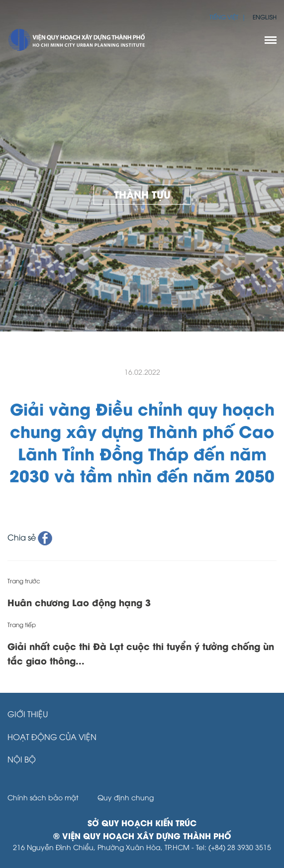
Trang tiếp (22, 624)
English (265, 17)
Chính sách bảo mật (43, 797)
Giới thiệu (28, 714)
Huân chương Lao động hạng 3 (79, 602)
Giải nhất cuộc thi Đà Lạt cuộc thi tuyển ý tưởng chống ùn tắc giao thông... (141, 653)
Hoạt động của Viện (52, 737)
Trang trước (24, 581)
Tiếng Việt (224, 17)
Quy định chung (126, 797)
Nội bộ (22, 759)
